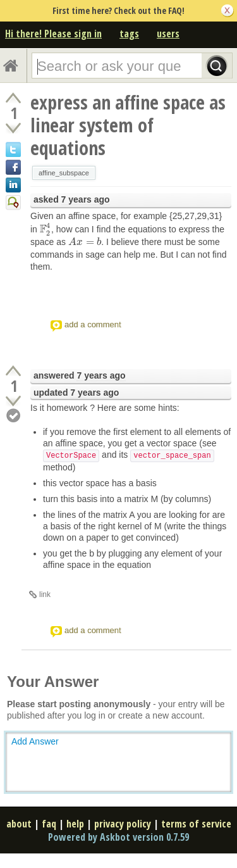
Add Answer (35, 741)
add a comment (93, 324)
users (168, 34)
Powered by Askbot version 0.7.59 (118, 837)
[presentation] (46, 229)
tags (129, 34)
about (19, 824)
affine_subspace (64, 173)
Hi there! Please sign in (53, 34)
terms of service (196, 824)
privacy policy (123, 824)
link (45, 594)
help (75, 824)
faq (49, 824)
